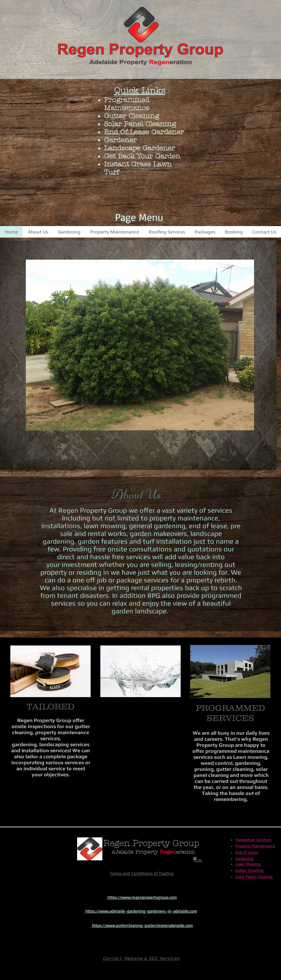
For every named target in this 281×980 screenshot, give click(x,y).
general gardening (157, 526)
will (158, 557)
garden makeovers (158, 533)
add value (179, 557)
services (138, 557)
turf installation (167, 541)
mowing (113, 526)
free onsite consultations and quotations (158, 549)
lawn (91, 526)
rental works (106, 533)
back (203, 557)
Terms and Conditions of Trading (142, 873)
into (218, 557)
